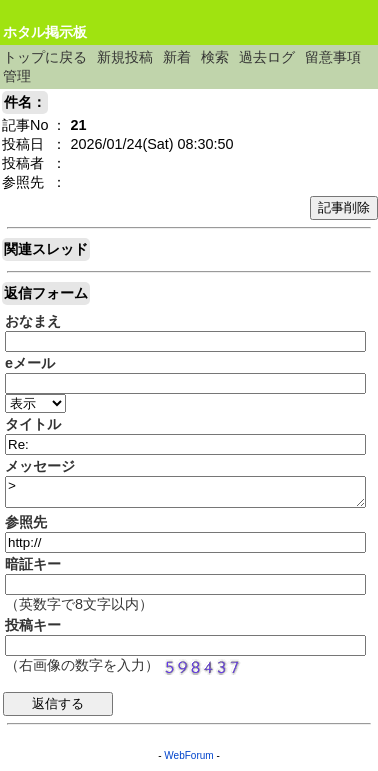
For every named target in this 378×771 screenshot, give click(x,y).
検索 (215, 57)
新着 (177, 57)
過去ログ (267, 57)
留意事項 (333, 57)
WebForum (188, 755)
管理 (17, 76)
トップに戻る (45, 57)
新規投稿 (125, 57)
